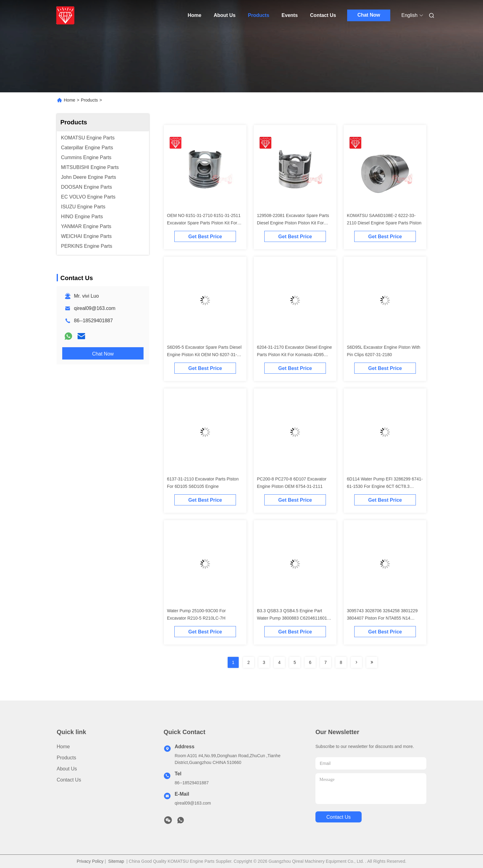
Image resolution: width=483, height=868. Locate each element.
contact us (338, 817)
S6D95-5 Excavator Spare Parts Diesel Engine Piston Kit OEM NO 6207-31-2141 (204, 355)
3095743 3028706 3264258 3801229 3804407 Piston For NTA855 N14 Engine (382, 618)
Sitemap (116, 861)
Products (259, 15)
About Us (225, 15)
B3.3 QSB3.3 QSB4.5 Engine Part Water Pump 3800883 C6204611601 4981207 (292, 618)
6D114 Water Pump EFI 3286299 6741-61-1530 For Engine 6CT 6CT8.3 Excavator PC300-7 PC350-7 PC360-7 (385, 486)
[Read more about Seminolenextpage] (356, 662)
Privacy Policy (90, 861)
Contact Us (323, 15)
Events (290, 15)
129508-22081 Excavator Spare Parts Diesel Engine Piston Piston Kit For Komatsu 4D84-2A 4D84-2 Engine (293, 223)
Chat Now (369, 15)
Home (194, 15)
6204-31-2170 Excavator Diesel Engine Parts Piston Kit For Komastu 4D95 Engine (294, 355)
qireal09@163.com (95, 308)
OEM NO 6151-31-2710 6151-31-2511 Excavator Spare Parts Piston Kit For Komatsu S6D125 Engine (204, 223)
